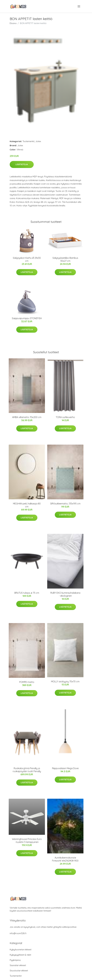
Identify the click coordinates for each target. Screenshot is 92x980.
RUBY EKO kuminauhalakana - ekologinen (65, 594)
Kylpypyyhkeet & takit (20, 955)
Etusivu (13, 23)
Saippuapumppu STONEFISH (27, 318)
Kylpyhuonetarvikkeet (21, 950)
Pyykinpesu (15, 960)
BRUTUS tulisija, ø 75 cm (27, 593)
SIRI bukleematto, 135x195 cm (65, 504)
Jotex (38, 141)
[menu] (79, 6)
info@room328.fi (18, 933)
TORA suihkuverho (65, 417)
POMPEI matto (27, 682)
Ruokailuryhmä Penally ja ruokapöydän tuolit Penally (27, 770)
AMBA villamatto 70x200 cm (27, 417)
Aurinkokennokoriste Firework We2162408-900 (65, 859)
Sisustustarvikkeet (19, 971)
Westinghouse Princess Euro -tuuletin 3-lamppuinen (27, 841)
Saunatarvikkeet (18, 965)
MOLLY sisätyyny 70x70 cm (65, 681)
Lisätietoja (22, 164)
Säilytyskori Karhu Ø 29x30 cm (27, 259)
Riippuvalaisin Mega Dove (65, 768)
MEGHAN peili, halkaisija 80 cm (27, 505)
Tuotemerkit (28, 141)
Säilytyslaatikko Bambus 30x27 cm (65, 259)
